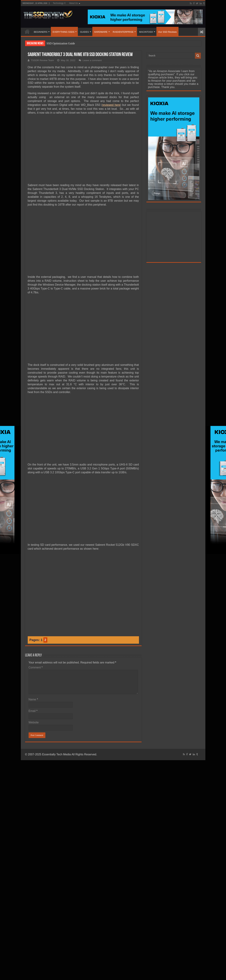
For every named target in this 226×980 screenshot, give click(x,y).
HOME (27, 31)
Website (34, 722)
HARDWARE (101, 32)
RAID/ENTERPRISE (123, 32)
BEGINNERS (41, 32)
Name (33, 699)
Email (33, 711)
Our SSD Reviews (167, 32)
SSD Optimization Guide (61, 43)
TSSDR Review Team (42, 60)
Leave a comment (92, 60)
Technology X (59, 3)
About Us (73, 3)
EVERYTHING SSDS (63, 32)
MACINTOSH (146, 32)
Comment (36, 667)
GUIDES (84, 32)
